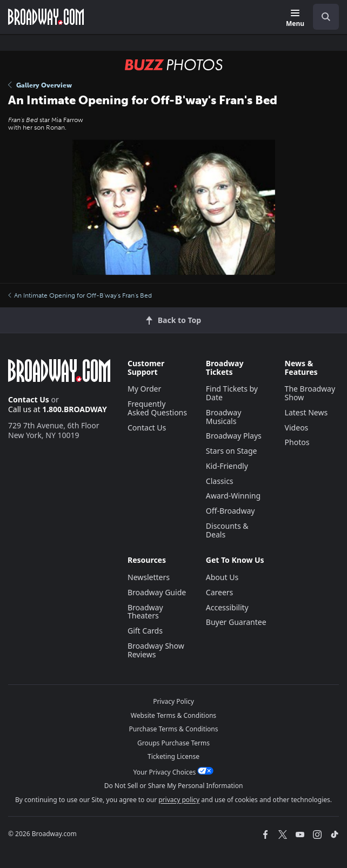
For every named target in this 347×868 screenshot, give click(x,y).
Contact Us (29, 399)
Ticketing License (173, 756)
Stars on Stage (232, 451)
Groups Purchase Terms (173, 743)
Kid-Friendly (227, 466)
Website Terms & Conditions (173, 715)
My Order (144, 389)
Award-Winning (233, 496)
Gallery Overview (40, 85)
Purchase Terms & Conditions (173, 729)
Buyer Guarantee (236, 622)
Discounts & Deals (227, 530)
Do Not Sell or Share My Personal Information (174, 786)
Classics (220, 481)
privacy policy (179, 800)
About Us (222, 577)
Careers (219, 592)
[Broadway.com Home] (46, 17)
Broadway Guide (157, 592)
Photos (297, 442)
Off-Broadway (231, 511)
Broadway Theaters (145, 612)
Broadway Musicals (224, 417)
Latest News (306, 412)
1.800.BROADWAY (75, 409)
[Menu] (295, 19)
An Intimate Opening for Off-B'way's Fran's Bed (80, 295)
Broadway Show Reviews (156, 650)
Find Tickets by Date (232, 393)
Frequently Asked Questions (157, 408)
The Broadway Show (310, 393)
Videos (297, 428)
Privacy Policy (173, 701)
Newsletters (149, 577)
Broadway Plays (234, 436)
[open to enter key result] (326, 17)
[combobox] (322, 17)
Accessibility (227, 607)
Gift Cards (145, 631)
